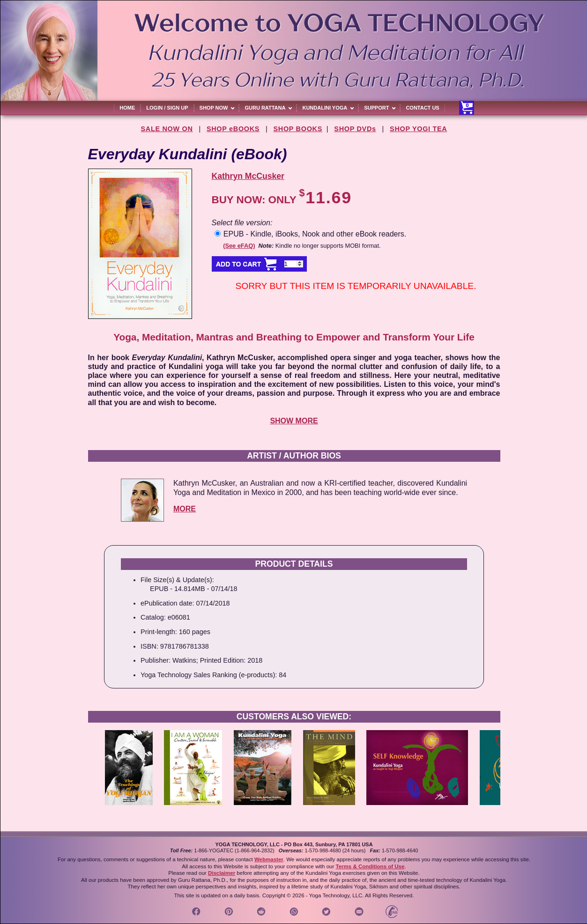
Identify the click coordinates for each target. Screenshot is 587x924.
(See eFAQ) (239, 246)
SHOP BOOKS (298, 129)
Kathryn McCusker (248, 176)
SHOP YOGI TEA (418, 129)
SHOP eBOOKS (233, 129)
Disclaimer (222, 873)
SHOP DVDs (355, 129)
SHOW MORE (294, 421)
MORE (185, 509)
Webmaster (269, 859)
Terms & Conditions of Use (370, 866)
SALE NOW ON (167, 129)
